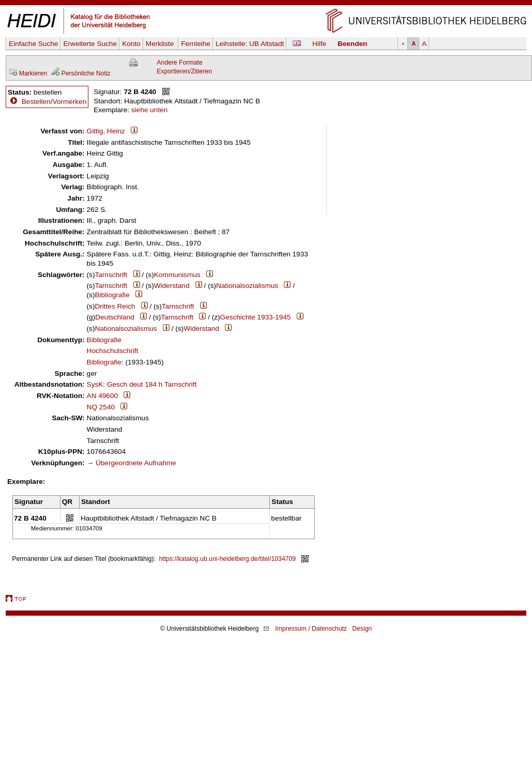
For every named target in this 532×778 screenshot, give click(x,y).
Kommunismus (177, 275)
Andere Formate (179, 63)
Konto (131, 44)
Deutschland (115, 317)
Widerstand (172, 286)
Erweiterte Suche (90, 44)
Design (362, 629)
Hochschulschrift (113, 351)
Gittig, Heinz (106, 131)
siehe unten (149, 110)
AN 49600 (102, 396)
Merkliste (161, 44)
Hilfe (319, 44)
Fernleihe (196, 44)
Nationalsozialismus (247, 286)
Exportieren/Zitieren (184, 71)
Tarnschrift (111, 275)
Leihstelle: (250, 44)
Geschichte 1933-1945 (256, 317)
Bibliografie (112, 295)
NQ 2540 (101, 407)
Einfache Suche (33, 44)
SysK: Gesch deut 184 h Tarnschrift (142, 384)
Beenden (352, 44)
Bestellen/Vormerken (54, 102)
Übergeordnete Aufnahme (136, 463)
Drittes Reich (115, 306)
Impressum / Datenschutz (311, 629)
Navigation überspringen (266, 4)
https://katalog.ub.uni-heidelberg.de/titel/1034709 (228, 559)
